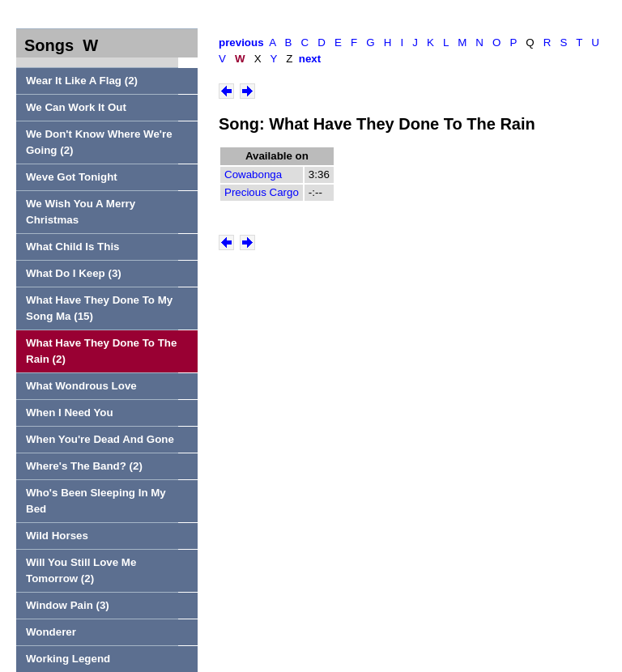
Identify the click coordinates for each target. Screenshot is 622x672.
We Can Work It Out (76, 107)
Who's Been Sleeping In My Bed (96, 501)
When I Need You (70, 413)
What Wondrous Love (81, 386)
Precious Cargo (262, 192)
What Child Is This (73, 247)
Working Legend (68, 659)
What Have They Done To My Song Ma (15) (99, 308)
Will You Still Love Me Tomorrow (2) (81, 570)
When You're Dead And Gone (100, 439)
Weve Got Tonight (72, 177)
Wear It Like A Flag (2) (82, 81)
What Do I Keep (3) (74, 273)
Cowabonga (253, 174)
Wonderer (51, 632)
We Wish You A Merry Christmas (81, 212)
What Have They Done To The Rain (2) (101, 351)
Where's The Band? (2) (84, 466)
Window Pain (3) (68, 605)
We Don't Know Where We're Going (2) (99, 142)
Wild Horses (57, 536)
